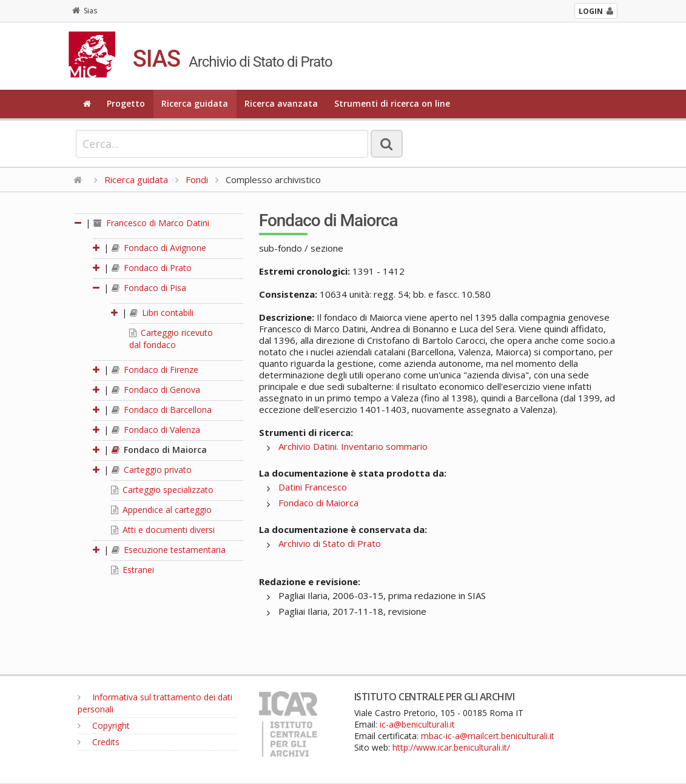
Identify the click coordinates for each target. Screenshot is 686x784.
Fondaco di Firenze (155, 370)
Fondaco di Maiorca (159, 450)
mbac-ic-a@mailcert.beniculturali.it (488, 736)
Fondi (197, 179)
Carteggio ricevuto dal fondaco (171, 339)
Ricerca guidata (195, 103)
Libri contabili (162, 313)
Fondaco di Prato (152, 268)
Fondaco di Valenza (156, 430)
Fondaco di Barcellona (162, 410)
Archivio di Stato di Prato (330, 543)
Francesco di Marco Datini (151, 223)
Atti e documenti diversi (163, 530)
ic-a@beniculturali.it (417, 724)
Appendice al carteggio (161, 510)
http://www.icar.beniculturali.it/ (451, 747)
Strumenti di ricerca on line (392, 103)
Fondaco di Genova (156, 390)
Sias (85, 11)
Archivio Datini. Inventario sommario (353, 446)
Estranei (133, 570)
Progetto (126, 103)
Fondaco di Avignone (159, 248)
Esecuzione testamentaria (169, 550)
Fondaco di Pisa (149, 288)
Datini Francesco (313, 487)
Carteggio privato (152, 470)
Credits (99, 742)
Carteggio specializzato (162, 490)
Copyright (104, 725)
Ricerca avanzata (281, 103)
